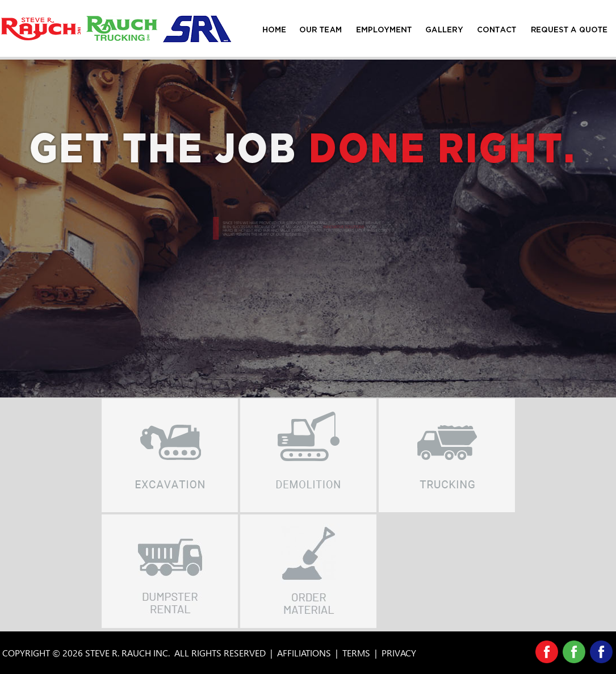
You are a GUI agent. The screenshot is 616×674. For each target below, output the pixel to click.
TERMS (356, 653)
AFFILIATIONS (304, 653)
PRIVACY (399, 653)
